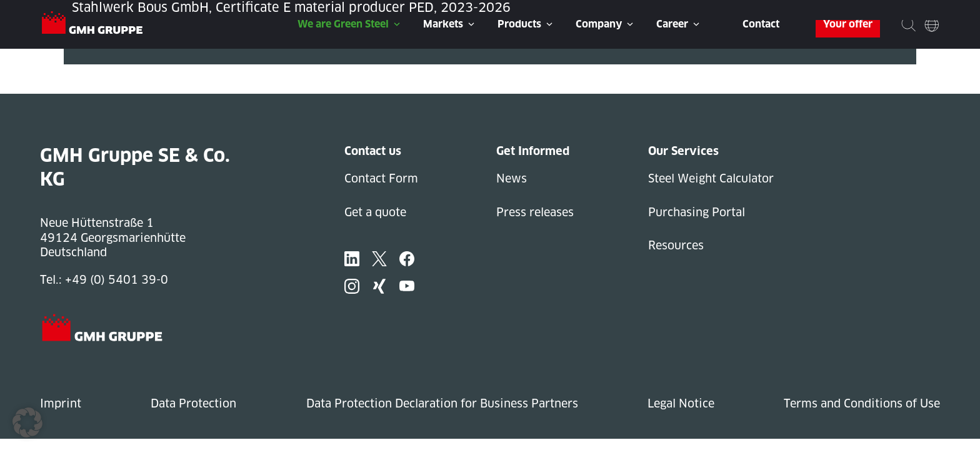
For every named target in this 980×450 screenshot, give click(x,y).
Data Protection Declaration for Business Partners (442, 403)
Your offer (848, 24)
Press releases (535, 212)
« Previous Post (107, 72)
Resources (676, 245)
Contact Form (381, 178)
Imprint (61, 403)
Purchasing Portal (697, 212)
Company (599, 24)
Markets (443, 24)
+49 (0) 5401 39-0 (117, 280)
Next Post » (96, 87)
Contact (761, 24)
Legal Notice (681, 403)
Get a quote (375, 212)
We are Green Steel (343, 24)
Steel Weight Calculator (711, 178)
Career (672, 24)
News (512, 178)
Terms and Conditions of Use (862, 403)
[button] (27, 422)
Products (519, 24)
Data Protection (193, 403)
